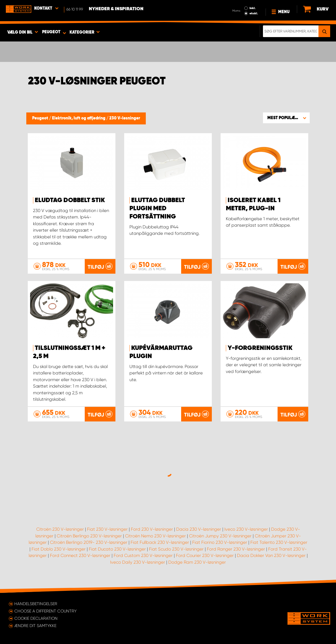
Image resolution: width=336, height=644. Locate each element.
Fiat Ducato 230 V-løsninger (117, 549)
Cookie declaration (36, 618)
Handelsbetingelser (36, 604)
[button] (286, 118)
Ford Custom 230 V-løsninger (143, 556)
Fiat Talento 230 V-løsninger (279, 542)
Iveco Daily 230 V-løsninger (138, 562)
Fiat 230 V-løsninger (107, 529)
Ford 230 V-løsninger (152, 529)
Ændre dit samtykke (35, 626)
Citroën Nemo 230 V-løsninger (155, 536)
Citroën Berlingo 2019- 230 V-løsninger (89, 542)
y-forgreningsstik (260, 348)
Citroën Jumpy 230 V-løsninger (220, 536)
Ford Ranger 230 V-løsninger (236, 549)
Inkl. (253, 8)
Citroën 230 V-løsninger (60, 529)
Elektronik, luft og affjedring (79, 118)
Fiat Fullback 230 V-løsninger (160, 542)
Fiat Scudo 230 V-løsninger (176, 549)
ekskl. (254, 13)
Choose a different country (45, 611)
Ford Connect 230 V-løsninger (80, 556)
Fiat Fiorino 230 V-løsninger (220, 542)
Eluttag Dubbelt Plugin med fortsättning (157, 209)
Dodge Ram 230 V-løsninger (197, 562)
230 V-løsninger (125, 118)
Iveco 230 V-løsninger (246, 529)
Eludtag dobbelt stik (70, 200)
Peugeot (41, 118)
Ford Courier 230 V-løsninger (205, 556)
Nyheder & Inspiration (116, 9)
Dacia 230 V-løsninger (199, 529)
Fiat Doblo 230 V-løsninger (59, 549)
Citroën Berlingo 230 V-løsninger (89, 536)
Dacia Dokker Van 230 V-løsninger (271, 556)
